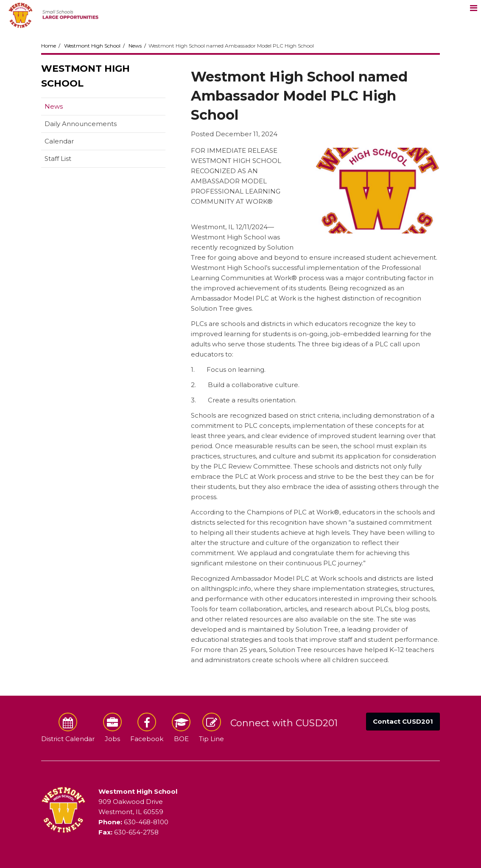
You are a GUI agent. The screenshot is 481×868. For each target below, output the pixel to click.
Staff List (58, 159)
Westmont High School (92, 46)
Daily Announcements (81, 124)
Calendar (59, 141)
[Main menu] (473, 8)
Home (49, 46)
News (135, 46)
